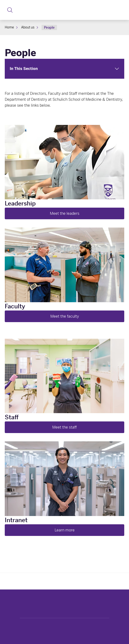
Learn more (65, 530)
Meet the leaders (65, 213)
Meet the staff (64, 427)
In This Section (24, 69)
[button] (10, 10)
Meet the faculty (65, 316)
